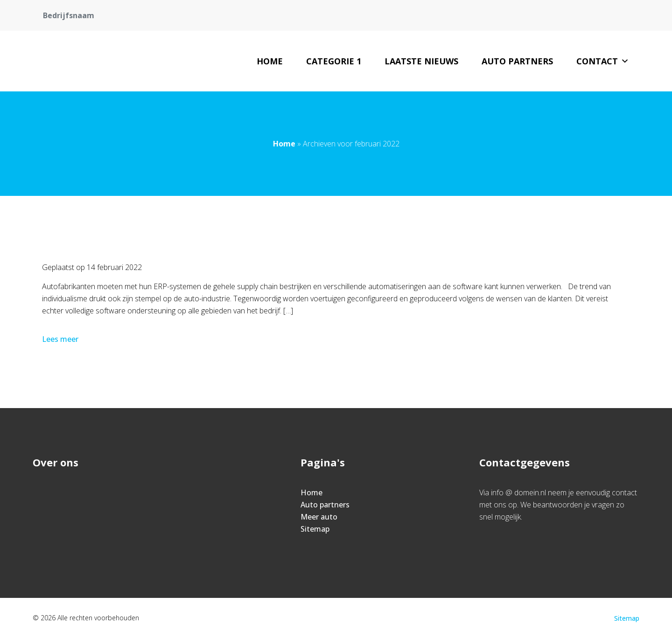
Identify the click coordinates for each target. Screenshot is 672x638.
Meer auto (319, 517)
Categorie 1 (334, 61)
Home (270, 61)
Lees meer (61, 339)
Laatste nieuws (421, 61)
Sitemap (315, 529)
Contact (603, 61)
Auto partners (517, 61)
